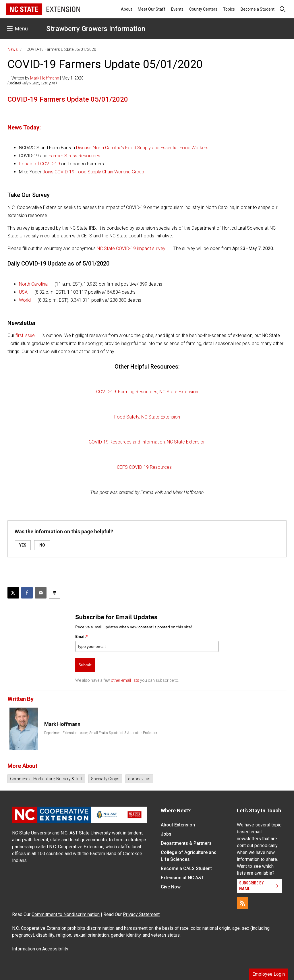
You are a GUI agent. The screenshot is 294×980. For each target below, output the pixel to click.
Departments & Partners (186, 843)
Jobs (166, 834)
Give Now (171, 887)
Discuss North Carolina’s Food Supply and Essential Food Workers (142, 148)
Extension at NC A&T (182, 878)
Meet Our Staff (152, 9)
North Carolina (33, 284)
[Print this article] (55, 593)
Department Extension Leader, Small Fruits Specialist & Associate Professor (101, 733)
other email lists (125, 680)
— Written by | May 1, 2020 (46, 78)
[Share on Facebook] (27, 593)
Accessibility (55, 949)
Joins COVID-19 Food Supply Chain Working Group (93, 172)
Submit (85, 665)
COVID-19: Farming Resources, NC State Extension (147, 392)
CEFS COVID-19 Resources (144, 467)
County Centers (203, 9)
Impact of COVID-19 (39, 164)
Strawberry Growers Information (96, 29)
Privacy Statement (141, 914)
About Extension (178, 825)
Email (82, 636)
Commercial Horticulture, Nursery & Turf (46, 779)
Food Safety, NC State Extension (147, 417)
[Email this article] (41, 593)
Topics (229, 9)
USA (23, 292)
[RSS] (243, 903)
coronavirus (139, 779)
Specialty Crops (105, 779)
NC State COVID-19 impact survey (130, 248)
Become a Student (258, 9)
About (126, 9)
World (25, 300)
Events (177, 9)
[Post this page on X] (13, 593)
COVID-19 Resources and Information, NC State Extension (147, 442)
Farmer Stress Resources (74, 156)
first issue (25, 335)
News (13, 49)
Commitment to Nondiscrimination (66, 914)
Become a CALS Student (186, 868)
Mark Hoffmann (45, 78)
